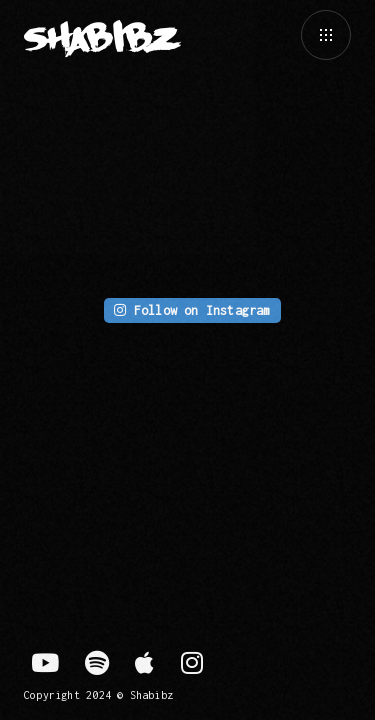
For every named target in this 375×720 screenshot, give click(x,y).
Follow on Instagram (192, 310)
